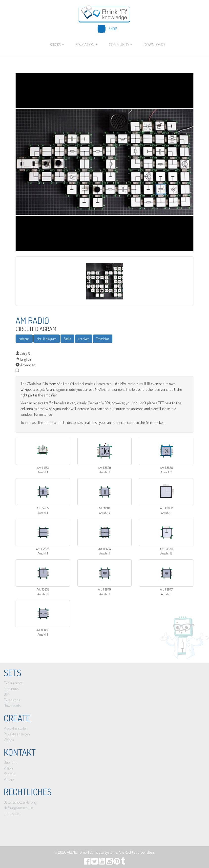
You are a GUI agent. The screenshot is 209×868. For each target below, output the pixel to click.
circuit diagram (47, 339)
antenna (24, 339)
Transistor (103, 339)
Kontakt (10, 774)
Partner (9, 779)
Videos (9, 740)
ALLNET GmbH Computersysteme (92, 852)
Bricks (57, 45)
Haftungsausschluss (19, 808)
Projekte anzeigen (17, 734)
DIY (6, 694)
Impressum (12, 813)
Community (121, 45)
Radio (67, 339)
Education (86, 45)
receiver (84, 339)
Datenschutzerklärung (20, 802)
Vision (8, 768)
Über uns (10, 762)
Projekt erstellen (16, 728)
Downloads (155, 45)
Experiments (13, 683)
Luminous (11, 689)
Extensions (12, 700)
